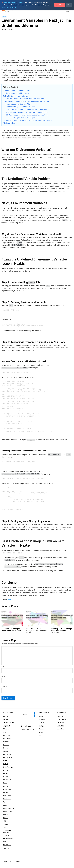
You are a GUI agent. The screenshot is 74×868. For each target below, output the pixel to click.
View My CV (59, 5)
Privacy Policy (61, 720)
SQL (5, 821)
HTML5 (6, 764)
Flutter (6, 748)
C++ (5, 732)
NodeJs (6, 793)
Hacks (5, 761)
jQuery (6, 774)
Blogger (6, 729)
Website (4, 686)
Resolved (6, 815)
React (5, 805)
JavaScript (7, 770)
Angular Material (9, 723)
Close (69, 5)
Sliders (6, 818)
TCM (5, 827)
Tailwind (6, 824)
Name (4, 667)
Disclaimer (60, 723)
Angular (6, 720)
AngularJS (7, 726)
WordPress (7, 845)
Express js (7, 742)
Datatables (7, 739)
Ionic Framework (9, 767)
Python (6, 802)
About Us (60, 716)
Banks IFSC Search (27, 729)
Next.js (4, 17)
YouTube (6, 848)
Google (6, 751)
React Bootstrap (9, 808)
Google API (7, 754)
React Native (8, 812)
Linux (5, 783)
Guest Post (60, 729)
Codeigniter (7, 735)
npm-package (8, 796)
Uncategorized (8, 839)
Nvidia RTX (7, 799)
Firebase (6, 745)
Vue (5, 842)
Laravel (6, 777)
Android (6, 716)
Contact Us (60, 726)
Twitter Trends (26, 726)
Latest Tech (7, 780)
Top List (6, 836)
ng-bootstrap (8, 789)
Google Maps (8, 758)
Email (4, 677)
